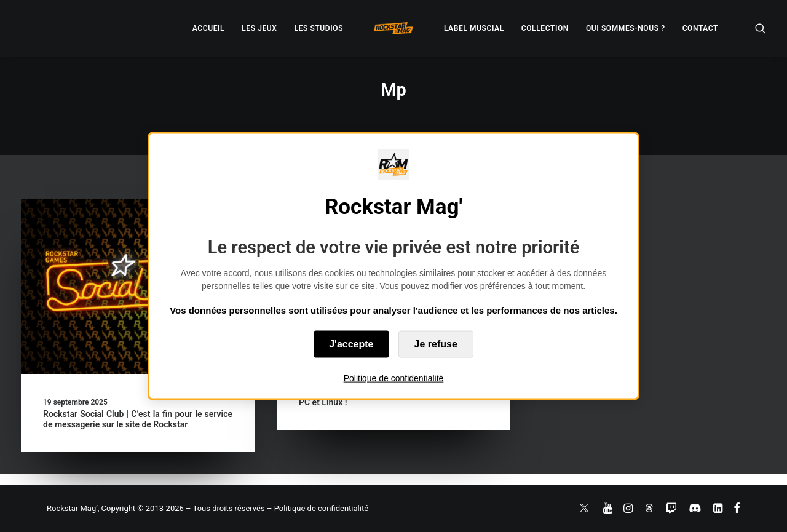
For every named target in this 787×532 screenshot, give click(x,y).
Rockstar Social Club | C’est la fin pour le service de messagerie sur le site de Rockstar (138, 419)
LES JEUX (259, 28)
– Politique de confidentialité (318, 508)
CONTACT (700, 28)
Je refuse (436, 344)
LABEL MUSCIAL (474, 28)
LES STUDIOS (318, 28)
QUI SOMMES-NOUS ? (626, 28)
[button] (761, 28)
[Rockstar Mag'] (393, 28)
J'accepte (351, 344)
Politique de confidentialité (394, 378)
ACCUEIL (208, 28)
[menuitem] (208, 28)
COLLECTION (545, 28)
